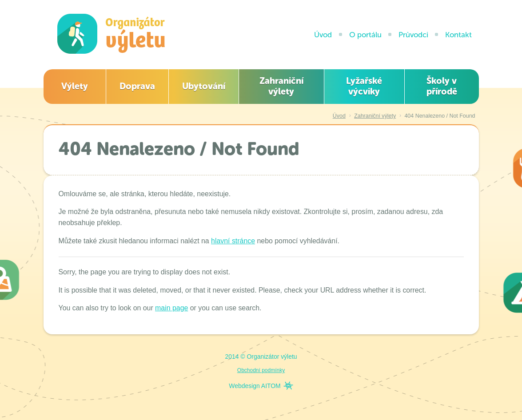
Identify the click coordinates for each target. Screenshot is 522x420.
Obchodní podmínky (261, 370)
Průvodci (413, 35)
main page (171, 308)
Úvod (323, 35)
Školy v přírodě (442, 86)
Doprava (137, 86)
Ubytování (204, 86)
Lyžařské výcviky (364, 86)
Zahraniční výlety (281, 86)
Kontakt (458, 35)
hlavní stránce (233, 241)
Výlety (75, 86)
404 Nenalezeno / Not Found (440, 116)
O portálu (365, 35)
